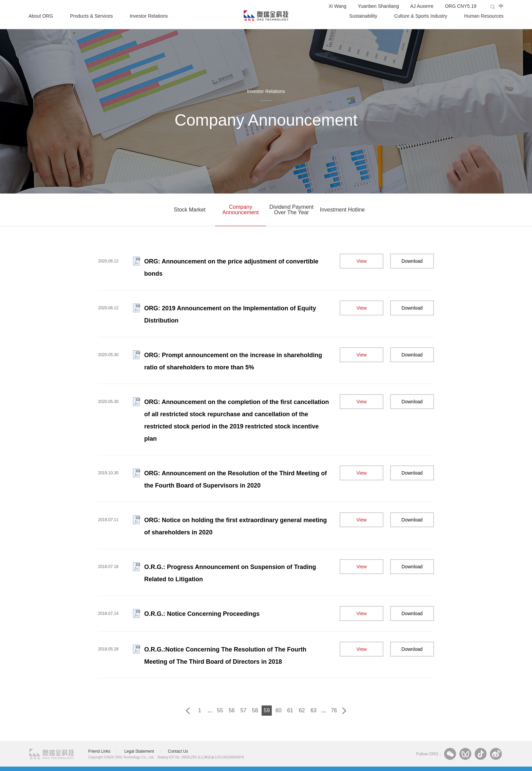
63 (313, 710)
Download (412, 261)
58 (255, 710)
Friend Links (99, 751)
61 (290, 710)
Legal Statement (139, 751)
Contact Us (178, 751)
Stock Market (189, 210)
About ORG (41, 16)
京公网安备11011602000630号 (221, 757)
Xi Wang (337, 6)
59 (267, 710)
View (361, 261)
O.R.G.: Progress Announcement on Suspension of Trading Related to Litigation (230, 573)
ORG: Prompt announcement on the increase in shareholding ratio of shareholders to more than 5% (233, 361)
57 (243, 710)
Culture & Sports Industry (421, 16)
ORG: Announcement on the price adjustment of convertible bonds (231, 268)
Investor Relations (149, 16)
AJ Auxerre (422, 6)
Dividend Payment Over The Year (291, 210)
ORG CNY (461, 6)
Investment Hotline (343, 210)
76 (334, 710)
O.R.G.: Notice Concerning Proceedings (202, 614)
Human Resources (484, 16)
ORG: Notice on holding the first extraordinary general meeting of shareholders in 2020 (235, 526)
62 (302, 710)
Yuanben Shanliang (378, 6)
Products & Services (91, 16)
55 (220, 710)
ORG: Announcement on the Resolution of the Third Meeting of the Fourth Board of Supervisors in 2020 (235, 479)
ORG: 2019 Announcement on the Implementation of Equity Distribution (230, 314)
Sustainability (363, 16)
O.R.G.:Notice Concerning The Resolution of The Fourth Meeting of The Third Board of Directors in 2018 (225, 656)
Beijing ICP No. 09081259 (177, 757)
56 (232, 710)
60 (279, 710)
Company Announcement (241, 210)
